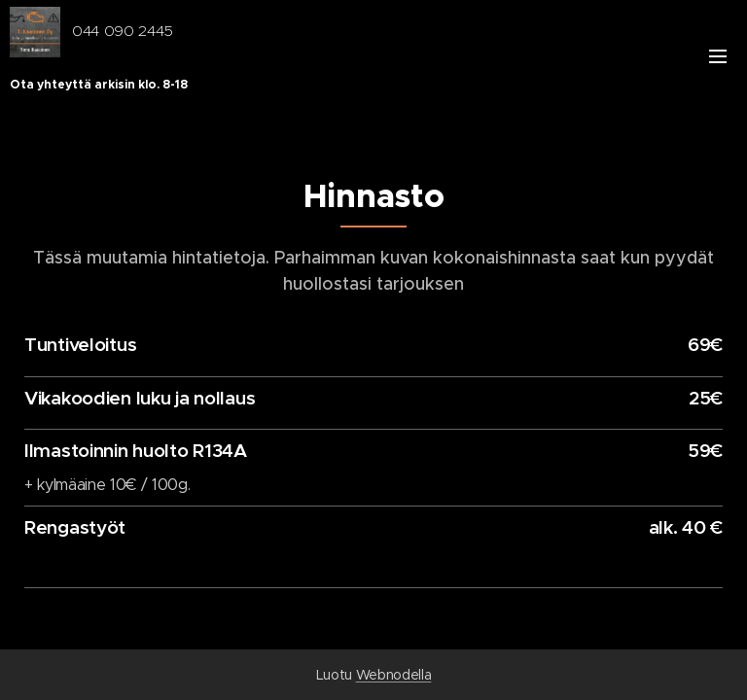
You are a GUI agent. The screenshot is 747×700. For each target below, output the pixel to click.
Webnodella (394, 675)
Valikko (718, 56)
